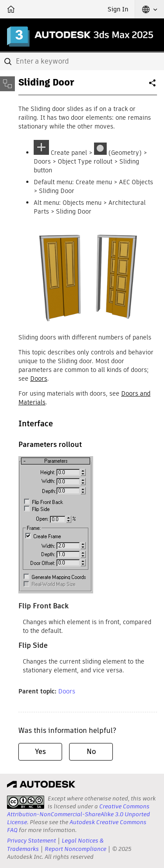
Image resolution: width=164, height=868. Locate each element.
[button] (150, 9)
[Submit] (9, 61)
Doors (39, 379)
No (91, 752)
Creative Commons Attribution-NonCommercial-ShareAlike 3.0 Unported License (79, 814)
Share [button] (153, 86)
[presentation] (26, 802)
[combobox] (82, 61)
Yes (40, 752)
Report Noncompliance (75, 849)
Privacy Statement (31, 841)
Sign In (118, 9)
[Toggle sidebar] (7, 84)
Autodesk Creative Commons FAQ (77, 826)
